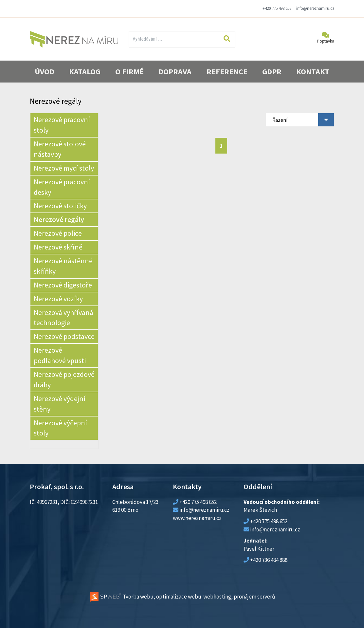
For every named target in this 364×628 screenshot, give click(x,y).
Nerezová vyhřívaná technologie (64, 318)
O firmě (129, 72)
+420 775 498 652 (277, 8)
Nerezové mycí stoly (64, 168)
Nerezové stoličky (60, 206)
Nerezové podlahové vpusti (60, 355)
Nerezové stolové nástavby (60, 149)
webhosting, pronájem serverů (239, 597)
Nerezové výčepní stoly (60, 428)
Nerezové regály (59, 219)
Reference (227, 72)
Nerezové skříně (58, 247)
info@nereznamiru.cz (315, 8)
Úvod (45, 72)
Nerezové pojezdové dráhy (64, 379)
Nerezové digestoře (63, 285)
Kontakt (313, 72)
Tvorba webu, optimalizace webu (145, 597)
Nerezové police (58, 233)
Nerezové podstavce (64, 336)
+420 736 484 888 (269, 560)
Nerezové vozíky (58, 299)
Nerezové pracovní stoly (62, 125)
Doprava (175, 72)
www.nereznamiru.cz (197, 518)
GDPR (272, 72)
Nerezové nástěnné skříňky (63, 266)
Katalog (85, 72)
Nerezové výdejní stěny (60, 404)
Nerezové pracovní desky (62, 187)
